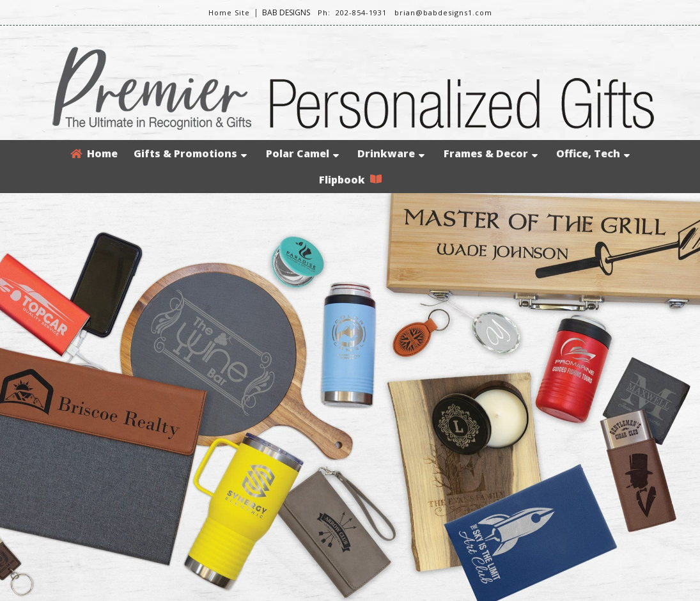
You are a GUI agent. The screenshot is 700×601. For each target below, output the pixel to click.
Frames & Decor (491, 153)
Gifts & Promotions (190, 153)
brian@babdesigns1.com (443, 12)
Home (94, 153)
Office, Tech (593, 153)
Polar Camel (302, 153)
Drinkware (391, 153)
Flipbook (350, 180)
